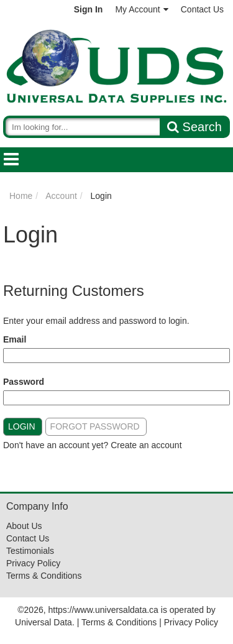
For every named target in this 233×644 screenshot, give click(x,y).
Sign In (89, 9)
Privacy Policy (33, 563)
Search (194, 127)
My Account (141, 9)
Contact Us (202, 9)
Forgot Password (95, 426)
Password (24, 382)
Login (22, 426)
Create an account (146, 445)
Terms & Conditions (44, 576)
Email (15, 339)
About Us (24, 526)
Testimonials (30, 551)
